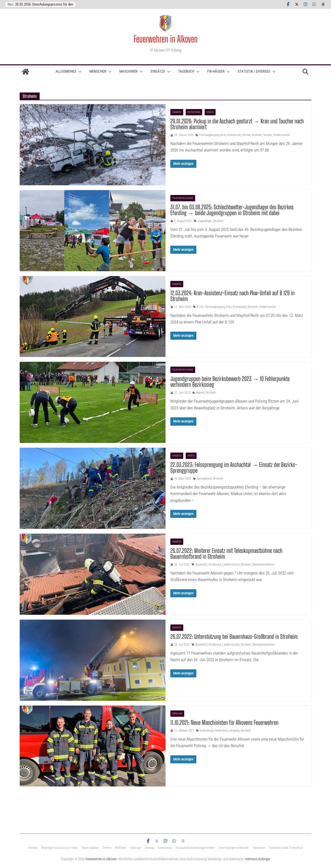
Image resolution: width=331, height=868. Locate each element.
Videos (210, 112)
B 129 (200, 307)
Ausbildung (206, 731)
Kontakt (33, 848)
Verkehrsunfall (282, 135)
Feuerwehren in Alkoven (165, 39)
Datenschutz (165, 848)
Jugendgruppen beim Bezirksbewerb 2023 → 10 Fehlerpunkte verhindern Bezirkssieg (230, 382)
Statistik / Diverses (254, 71)
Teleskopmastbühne (263, 565)
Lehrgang (234, 731)
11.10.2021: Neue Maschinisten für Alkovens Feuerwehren (224, 722)
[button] (79, 72)
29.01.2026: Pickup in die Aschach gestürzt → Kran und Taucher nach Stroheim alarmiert (237, 124)
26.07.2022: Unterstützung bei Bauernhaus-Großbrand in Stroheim (234, 636)
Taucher (267, 135)
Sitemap (149, 848)
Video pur (135, 848)
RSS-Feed (121, 848)
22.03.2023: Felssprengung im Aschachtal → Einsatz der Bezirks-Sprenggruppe (234, 468)
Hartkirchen (221, 731)
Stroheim (257, 135)
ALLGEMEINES (66, 71)
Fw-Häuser (216, 71)
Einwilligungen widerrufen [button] (234, 848)
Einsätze (158, 71)
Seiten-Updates (90, 848)
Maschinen (128, 71)
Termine (107, 848)
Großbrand (215, 565)
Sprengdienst (204, 479)
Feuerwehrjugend (183, 198)
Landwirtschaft (231, 565)
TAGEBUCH (186, 71)
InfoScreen (194, 112)
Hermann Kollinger (258, 859)
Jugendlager (205, 221)
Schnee (246, 135)
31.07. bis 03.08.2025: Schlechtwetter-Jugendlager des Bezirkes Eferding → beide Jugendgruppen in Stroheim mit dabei (232, 210)
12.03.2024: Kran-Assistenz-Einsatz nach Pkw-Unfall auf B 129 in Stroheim (232, 296)
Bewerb (200, 393)
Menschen (98, 71)
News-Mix (177, 713)
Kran (223, 135)
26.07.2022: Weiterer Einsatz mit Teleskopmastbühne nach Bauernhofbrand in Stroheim (226, 553)
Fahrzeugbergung (209, 135)
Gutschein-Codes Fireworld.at (286, 848)
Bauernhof (201, 565)
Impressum (259, 848)
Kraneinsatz (234, 135)
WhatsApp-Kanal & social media (59, 848)
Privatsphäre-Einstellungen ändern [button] (195, 848)
